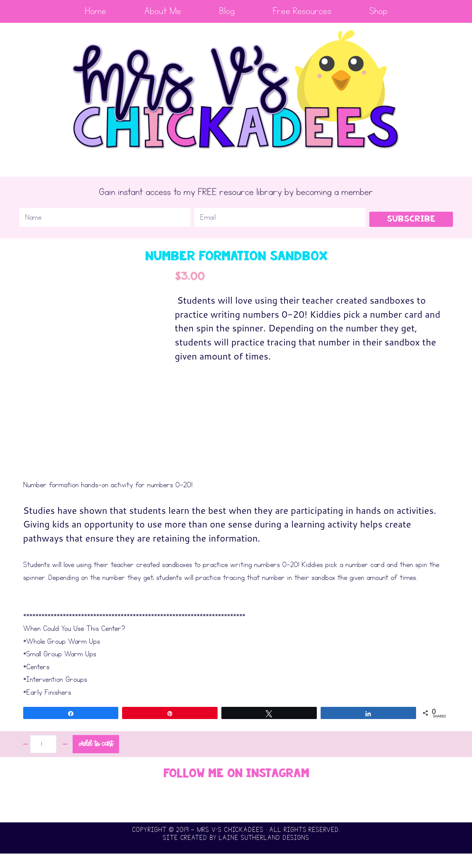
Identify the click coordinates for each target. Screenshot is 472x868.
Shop (378, 11)
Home (95, 11)
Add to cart (96, 759)
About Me (163, 11)
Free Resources (302, 11)
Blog (227, 11)
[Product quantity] (43, 759)
